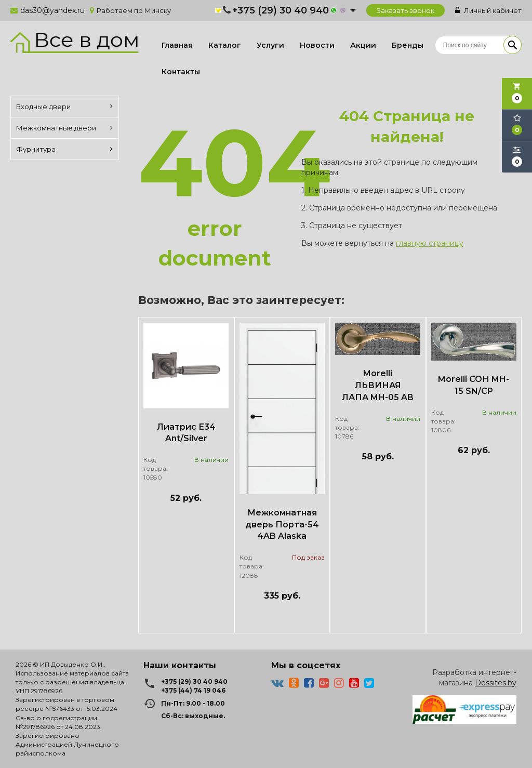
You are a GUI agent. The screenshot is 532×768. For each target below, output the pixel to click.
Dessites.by (496, 683)
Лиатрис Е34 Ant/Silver (186, 433)
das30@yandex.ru (52, 10)
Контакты (181, 72)
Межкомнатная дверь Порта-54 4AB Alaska (282, 525)
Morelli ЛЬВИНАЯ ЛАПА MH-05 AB (378, 385)
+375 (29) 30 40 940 (281, 10)
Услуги (270, 45)
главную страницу (430, 243)
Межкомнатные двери (64, 128)
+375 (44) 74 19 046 (193, 690)
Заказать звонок (405, 10)
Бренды (408, 45)
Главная (177, 45)
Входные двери (64, 107)
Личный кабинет (488, 10)
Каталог (225, 45)
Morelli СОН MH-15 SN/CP (474, 385)
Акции (363, 45)
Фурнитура (64, 149)
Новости (317, 45)
